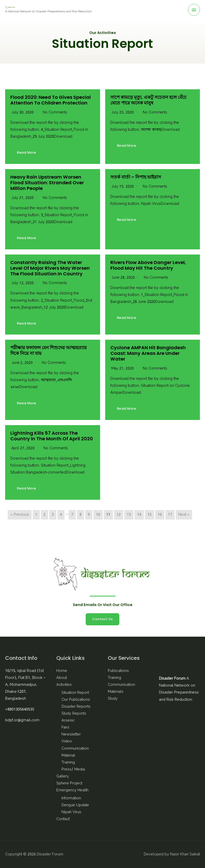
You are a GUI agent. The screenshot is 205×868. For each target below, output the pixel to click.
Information (71, 798)
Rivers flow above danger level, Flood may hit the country (148, 265)
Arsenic (68, 721)
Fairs (65, 728)
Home (62, 671)
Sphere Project (69, 783)
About (62, 678)
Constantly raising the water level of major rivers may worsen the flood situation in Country (50, 268)
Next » (184, 515)
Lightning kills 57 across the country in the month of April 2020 (52, 436)
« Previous (20, 515)
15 (149, 515)
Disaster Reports (76, 707)
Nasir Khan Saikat (185, 854)
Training (68, 763)
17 (170, 515)
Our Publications (76, 700)
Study (113, 699)
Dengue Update (75, 805)
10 (98, 515)
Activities (64, 685)
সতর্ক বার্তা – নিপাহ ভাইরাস (136, 177)
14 (139, 515)
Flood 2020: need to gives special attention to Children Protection (51, 100)
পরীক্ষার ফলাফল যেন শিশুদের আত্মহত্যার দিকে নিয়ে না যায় (48, 350)
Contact (63, 819)
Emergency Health (72, 790)
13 (129, 515)
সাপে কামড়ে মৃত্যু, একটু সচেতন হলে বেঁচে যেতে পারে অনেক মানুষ (148, 100)
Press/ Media (73, 770)
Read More (27, 152)
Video (67, 742)
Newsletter (71, 735)
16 (160, 515)
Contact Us (102, 619)
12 (119, 515)
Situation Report (75, 693)
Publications (118, 671)
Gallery (63, 777)
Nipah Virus (71, 812)
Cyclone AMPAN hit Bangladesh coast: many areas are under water (148, 353)
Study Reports (74, 714)
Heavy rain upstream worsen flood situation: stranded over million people (47, 183)
